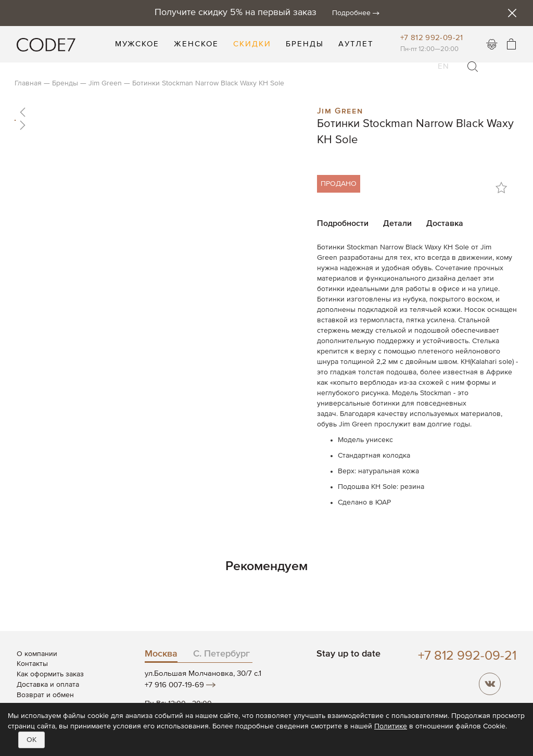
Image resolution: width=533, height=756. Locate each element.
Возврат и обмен (45, 695)
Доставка (445, 224)
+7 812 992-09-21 (432, 38)
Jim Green (340, 110)
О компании (37, 654)
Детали (397, 224)
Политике (391, 726)
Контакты (32, 664)
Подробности (343, 224)
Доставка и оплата (48, 685)
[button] (158, 112)
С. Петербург (221, 654)
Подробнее (351, 13)
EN (443, 60)
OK (31, 740)
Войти (492, 44)
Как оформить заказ (50, 674)
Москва (161, 654)
